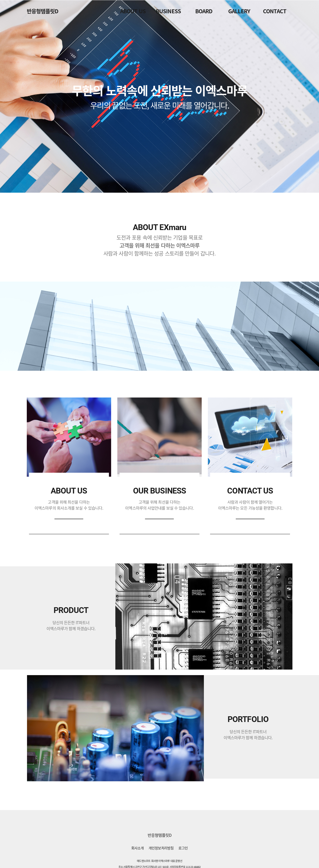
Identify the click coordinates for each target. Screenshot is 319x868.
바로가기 (250, 519)
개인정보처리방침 (161, 848)
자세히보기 (69, 519)
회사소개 (137, 848)
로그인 (183, 848)
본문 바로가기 (0, 0)
